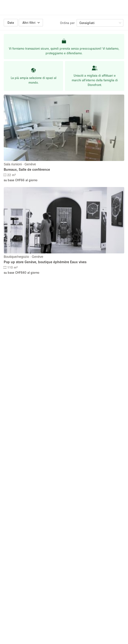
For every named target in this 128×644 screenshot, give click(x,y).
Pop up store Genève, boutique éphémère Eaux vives (45, 262)
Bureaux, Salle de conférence (27, 169)
